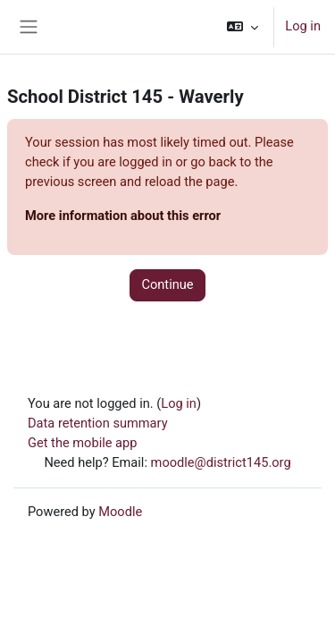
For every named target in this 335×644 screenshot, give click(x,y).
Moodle (120, 512)
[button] (243, 27)
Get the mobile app (82, 443)
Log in (303, 26)
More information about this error (123, 216)
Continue (167, 284)
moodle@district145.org (221, 462)
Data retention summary (98, 423)
